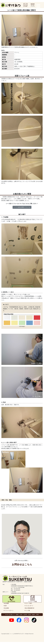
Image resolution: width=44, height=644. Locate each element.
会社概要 (7, 603)
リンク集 (28, 610)
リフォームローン (9, 610)
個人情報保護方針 (30, 608)
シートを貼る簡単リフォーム (22, 207)
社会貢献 (7, 608)
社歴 (5, 606)
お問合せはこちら (22, 564)
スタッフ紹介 (29, 603)
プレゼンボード (29, 606)
